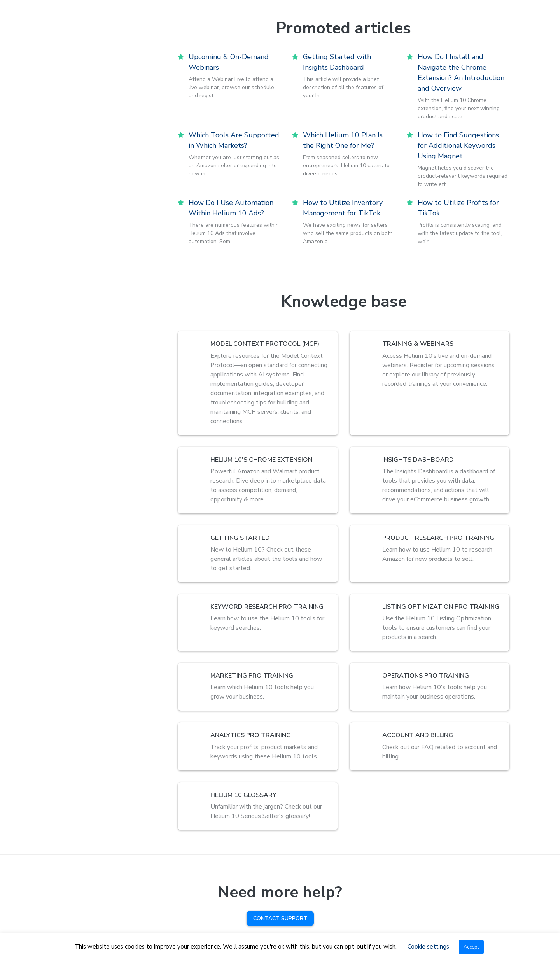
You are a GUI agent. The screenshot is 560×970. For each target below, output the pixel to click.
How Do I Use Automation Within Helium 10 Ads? (231, 208)
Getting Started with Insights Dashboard (337, 62)
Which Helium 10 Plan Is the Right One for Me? (343, 140)
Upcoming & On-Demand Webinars (229, 62)
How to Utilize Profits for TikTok (458, 208)
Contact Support (280, 918)
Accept (471, 947)
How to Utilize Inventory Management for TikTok (343, 208)
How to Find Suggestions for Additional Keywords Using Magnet (458, 145)
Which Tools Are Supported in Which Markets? (234, 140)
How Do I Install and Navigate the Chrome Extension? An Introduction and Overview (461, 73)
